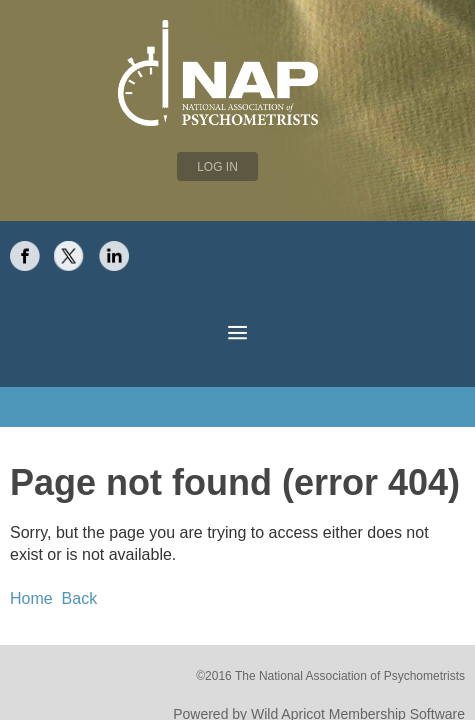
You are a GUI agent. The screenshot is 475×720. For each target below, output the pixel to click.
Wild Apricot (310, 669)
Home (28, 558)
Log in (217, 167)
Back (70, 558)
